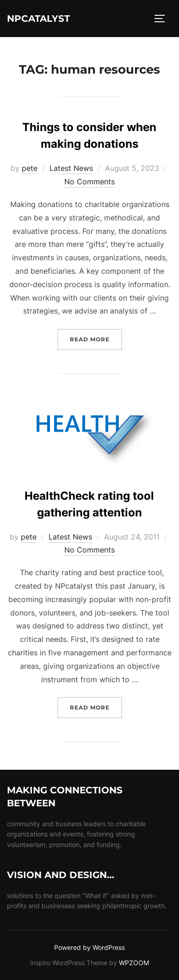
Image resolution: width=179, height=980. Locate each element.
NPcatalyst (38, 19)
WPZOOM (134, 963)
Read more (96, 338)
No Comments (89, 182)
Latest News (71, 168)
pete (30, 168)
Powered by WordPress (89, 947)
